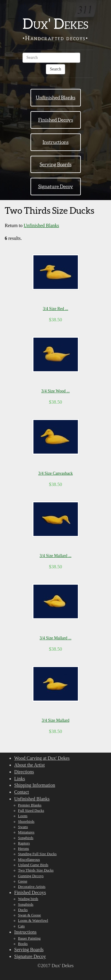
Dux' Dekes (55, 24)
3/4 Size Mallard (55, 720)
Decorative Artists (32, 887)
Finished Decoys (56, 120)
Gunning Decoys (31, 876)
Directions (24, 772)
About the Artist (29, 765)
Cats (21, 926)
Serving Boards (56, 164)
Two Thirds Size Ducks (36, 870)
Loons (23, 816)
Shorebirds (26, 822)
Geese (23, 881)
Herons (24, 849)
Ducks (23, 910)
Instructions (56, 142)
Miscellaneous (29, 860)
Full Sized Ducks (31, 811)
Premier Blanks (30, 805)
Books (23, 944)
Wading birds (28, 899)
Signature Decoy (56, 186)
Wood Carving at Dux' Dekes (42, 758)
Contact (22, 792)
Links (20, 779)
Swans (23, 827)
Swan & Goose (30, 915)
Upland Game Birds (33, 865)
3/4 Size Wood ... (56, 391)
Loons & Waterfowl (33, 921)
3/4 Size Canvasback (55, 473)
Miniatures (26, 832)
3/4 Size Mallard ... (55, 556)
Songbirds (26, 838)
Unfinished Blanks (56, 97)
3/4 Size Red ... (56, 309)
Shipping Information (35, 785)
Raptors (24, 843)
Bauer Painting (29, 938)
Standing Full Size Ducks (37, 854)
